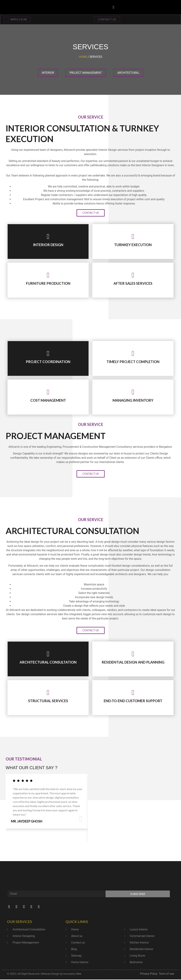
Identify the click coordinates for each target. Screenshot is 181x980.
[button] (113, 7)
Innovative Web (72, 974)
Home (83, 57)
